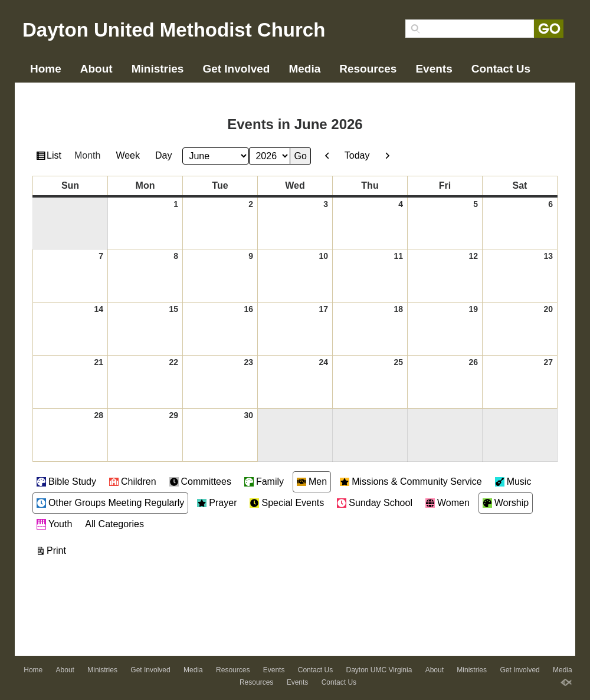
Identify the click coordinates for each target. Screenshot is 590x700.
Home (46, 69)
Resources (368, 69)
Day (163, 155)
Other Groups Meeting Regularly (110, 503)
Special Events (287, 503)
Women (448, 503)
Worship (506, 503)
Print (58, 549)
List (55, 157)
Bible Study (66, 482)
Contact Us (501, 69)
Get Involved (236, 69)
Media (304, 69)
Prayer (217, 503)
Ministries (158, 69)
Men (312, 482)
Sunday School (375, 503)
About (96, 69)
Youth (54, 524)
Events (434, 69)
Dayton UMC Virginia (86, 88)
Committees (200, 482)
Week (128, 155)
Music (513, 482)
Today (357, 155)
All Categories (114, 524)
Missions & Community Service (411, 482)
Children (133, 482)
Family (264, 482)
